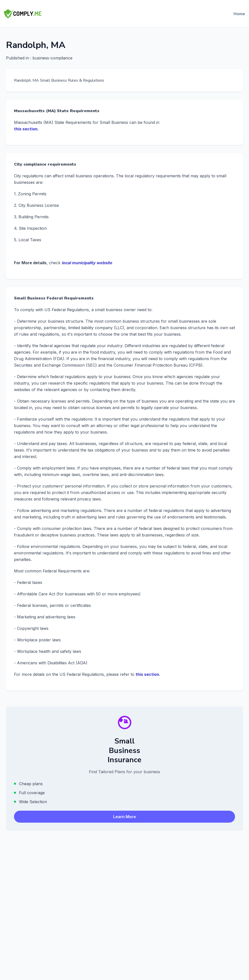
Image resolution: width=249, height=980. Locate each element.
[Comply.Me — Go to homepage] (23, 14)
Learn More (124, 817)
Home (239, 14)
